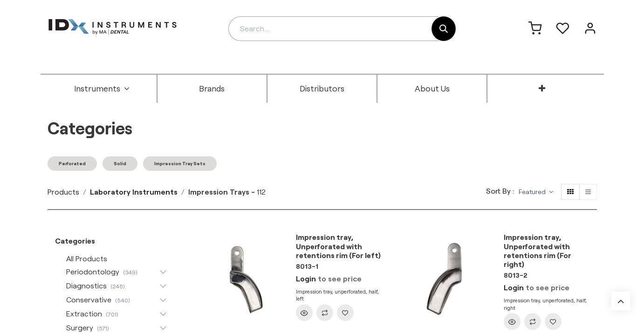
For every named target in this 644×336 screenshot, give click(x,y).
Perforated (72, 163)
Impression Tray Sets (180, 163)
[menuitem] (102, 89)
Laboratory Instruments (134, 192)
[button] (536, 192)
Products (63, 192)
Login (306, 278)
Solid (120, 163)
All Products (87, 258)
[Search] (444, 29)
